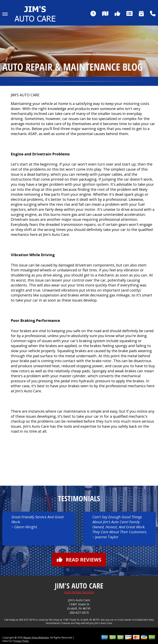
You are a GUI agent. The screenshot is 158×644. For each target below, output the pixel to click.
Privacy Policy (21, 641)
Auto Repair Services (79, 592)
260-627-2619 (79, 613)
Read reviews (79, 560)
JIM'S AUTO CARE (25, 95)
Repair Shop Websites (36, 638)
